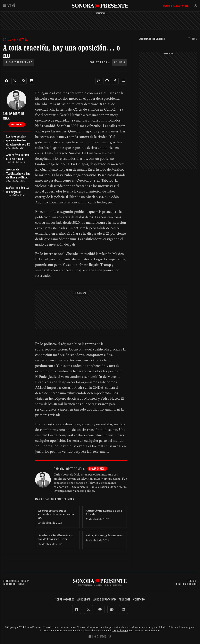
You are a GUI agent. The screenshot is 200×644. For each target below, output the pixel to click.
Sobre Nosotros (65, 599)
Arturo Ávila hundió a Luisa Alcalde (104, 512)
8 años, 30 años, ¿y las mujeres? (105, 535)
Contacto (139, 599)
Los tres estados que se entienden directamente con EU (56, 514)
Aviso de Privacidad (105, 599)
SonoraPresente (100, 6)
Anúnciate (125, 599)
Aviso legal (84, 599)
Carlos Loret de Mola (18, 62)
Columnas (120, 62)
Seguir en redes (97, 468)
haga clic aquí (121, 631)
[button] (99, 81)
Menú (9, 6)
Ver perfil (17, 124)
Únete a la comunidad (176, 6)
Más (192, 39)
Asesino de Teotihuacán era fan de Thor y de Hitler (56, 537)
